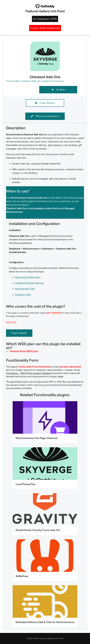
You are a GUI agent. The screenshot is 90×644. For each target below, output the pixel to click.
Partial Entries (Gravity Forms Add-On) (38, 530)
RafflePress (22, 576)
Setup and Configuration (27, 277)
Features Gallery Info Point (45, 11)
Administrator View (25, 289)
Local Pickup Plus (26, 484)
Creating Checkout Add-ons (29, 283)
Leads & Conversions (53, 81)
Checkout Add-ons (31, 81)
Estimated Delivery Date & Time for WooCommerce (45, 622)
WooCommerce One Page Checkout (36, 438)
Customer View (23, 294)
